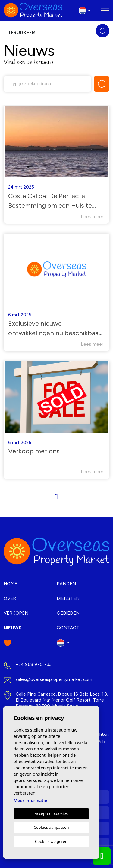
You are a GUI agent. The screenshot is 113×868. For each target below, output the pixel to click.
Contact (68, 628)
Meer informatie (30, 800)
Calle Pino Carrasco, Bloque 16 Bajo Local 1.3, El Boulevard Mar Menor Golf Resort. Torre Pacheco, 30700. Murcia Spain (62, 700)
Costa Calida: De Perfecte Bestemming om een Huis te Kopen (50, 206)
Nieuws (13, 628)
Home (10, 584)
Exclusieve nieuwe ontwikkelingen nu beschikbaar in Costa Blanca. (55, 333)
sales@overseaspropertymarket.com (54, 679)
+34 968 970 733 (34, 664)
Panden (66, 584)
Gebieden (68, 613)
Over (10, 598)
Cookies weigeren (51, 841)
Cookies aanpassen (51, 827)
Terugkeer (19, 33)
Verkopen (16, 613)
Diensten (68, 598)
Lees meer (92, 217)
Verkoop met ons (34, 451)
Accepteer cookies (51, 813)
